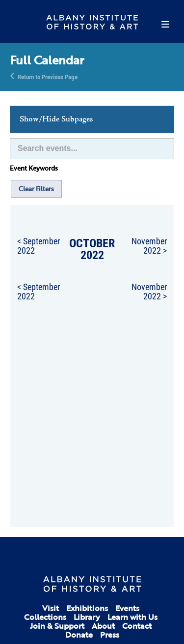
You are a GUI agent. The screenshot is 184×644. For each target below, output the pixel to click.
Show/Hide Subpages (56, 119)
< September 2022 (39, 246)
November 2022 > (149, 246)
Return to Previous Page (48, 76)
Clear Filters (36, 189)
